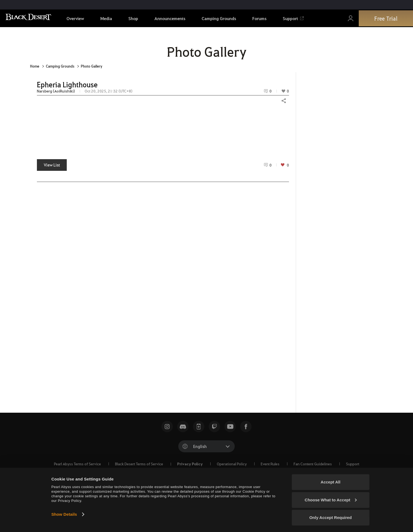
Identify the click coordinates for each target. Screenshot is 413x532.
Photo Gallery (92, 66)
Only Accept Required (331, 517)
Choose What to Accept (331, 500)
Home (35, 66)
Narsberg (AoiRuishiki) (56, 91)
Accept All (331, 482)
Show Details (64, 514)
